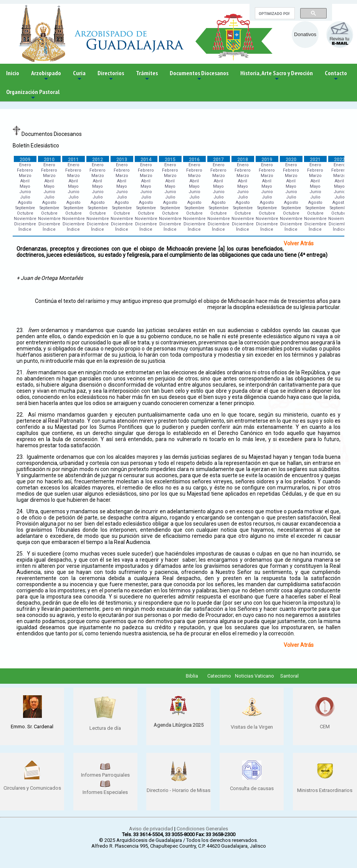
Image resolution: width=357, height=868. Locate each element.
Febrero (25, 170)
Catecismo (219, 676)
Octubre (25, 213)
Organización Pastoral (33, 95)
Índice (25, 229)
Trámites (147, 76)
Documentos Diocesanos (199, 76)
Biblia (192, 676)
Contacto (336, 76)
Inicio (13, 73)
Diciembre (25, 224)
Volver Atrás (299, 243)
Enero (25, 165)
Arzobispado (46, 76)
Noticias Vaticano (255, 676)
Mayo (25, 186)
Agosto (25, 203)
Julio (25, 197)
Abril (25, 181)
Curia (79, 76)
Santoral (289, 676)
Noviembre (25, 219)
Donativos (305, 34)
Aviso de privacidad (151, 829)
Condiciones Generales (202, 829)
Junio (25, 192)
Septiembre (25, 208)
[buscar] (274, 13)
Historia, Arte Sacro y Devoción (277, 76)
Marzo (25, 176)
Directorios (111, 76)
